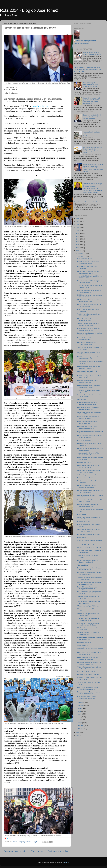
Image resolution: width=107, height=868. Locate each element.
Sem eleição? (82, 400)
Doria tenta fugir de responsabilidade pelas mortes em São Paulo (90, 85)
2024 (78, 224)
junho (80, 714)
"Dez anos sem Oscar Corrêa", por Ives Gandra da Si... (89, 619)
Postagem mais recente (15, 851)
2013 (78, 735)
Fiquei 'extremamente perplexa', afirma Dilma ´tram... (88, 422)
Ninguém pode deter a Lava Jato (88, 675)
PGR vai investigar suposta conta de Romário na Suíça (90, 437)
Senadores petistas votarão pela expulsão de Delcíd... (88, 263)
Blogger (67, 862)
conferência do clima (40, 106)
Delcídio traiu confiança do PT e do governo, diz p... (89, 444)
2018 (78, 242)
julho (79, 711)
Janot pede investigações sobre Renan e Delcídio (88, 372)
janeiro (80, 729)
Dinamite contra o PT (84, 463)
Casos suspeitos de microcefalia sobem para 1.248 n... (88, 454)
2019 (78, 239)
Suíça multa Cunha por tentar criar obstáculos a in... (89, 518)
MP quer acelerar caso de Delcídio (89, 534)
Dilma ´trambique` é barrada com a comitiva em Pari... (89, 305)
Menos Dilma (82, 537)
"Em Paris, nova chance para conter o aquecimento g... (90, 552)
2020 (78, 236)
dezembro (81, 253)
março (80, 723)
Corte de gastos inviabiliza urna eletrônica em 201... (88, 381)
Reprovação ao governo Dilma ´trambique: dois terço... (87, 688)
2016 (78, 248)
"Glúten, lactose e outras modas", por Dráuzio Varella (92, 53)
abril (79, 720)
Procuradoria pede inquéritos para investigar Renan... (89, 367)
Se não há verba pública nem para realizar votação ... (89, 282)
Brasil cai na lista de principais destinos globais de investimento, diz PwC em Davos (93, 150)
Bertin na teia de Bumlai (85, 478)
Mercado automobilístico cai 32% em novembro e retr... (90, 291)
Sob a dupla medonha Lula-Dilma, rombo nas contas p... (89, 471)
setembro (81, 705)
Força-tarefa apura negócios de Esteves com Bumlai (88, 561)
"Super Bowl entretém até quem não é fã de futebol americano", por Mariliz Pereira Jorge (91, 101)
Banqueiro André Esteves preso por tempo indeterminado (89, 693)
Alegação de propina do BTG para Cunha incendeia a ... (89, 530)
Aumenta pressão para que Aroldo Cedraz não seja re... (89, 353)
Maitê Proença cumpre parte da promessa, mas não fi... (88, 358)
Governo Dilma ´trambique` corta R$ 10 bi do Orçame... (90, 501)
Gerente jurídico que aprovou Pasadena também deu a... (87, 403)
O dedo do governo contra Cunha (88, 475)
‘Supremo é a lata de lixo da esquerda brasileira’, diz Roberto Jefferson (92, 117)
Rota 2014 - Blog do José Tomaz (29, 10)
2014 (78, 732)
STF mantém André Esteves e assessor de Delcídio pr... (87, 698)
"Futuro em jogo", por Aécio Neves (89, 606)
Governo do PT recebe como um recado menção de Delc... (88, 624)
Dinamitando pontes (84, 642)
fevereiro (81, 726)
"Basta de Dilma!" (83, 565)
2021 (78, 233)
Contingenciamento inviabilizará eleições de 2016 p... (88, 408)
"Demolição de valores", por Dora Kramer (87, 202)
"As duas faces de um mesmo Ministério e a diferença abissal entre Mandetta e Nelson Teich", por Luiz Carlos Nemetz (93, 168)
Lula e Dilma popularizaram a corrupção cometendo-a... (87, 588)
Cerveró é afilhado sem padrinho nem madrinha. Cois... (90, 277)
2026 (78, 218)
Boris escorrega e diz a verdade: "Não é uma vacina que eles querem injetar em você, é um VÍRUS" (87, 69)
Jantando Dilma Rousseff (86, 545)
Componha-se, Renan (85, 259)
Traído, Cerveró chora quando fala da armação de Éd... (90, 315)
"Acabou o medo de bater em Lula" (89, 548)
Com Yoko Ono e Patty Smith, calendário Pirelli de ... (87, 427)
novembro (81, 256)
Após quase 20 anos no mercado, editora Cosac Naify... (89, 272)
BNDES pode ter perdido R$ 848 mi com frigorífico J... (89, 654)
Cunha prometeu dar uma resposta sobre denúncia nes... (89, 583)
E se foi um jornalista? (85, 441)
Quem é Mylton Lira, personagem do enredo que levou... (90, 541)
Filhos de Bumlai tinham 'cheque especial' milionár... (88, 339)
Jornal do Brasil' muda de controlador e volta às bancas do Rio (93, 134)
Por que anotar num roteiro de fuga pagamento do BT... (89, 569)
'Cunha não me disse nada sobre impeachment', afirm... (88, 301)
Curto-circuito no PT (84, 645)
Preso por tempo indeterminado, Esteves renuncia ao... (88, 658)
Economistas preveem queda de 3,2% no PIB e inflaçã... (90, 491)
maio (80, 717)
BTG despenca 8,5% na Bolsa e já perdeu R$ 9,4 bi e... (89, 329)
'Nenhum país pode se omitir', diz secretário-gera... (88, 634)
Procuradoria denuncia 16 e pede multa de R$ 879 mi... (88, 386)
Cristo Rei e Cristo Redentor (87, 672)
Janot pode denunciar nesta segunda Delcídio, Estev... (90, 578)
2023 (78, 227)
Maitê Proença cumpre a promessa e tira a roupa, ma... (90, 296)
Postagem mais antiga (58, 851)
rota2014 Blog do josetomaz (86, 41)
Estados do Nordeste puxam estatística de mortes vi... (87, 486)
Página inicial (37, 851)
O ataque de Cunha (84, 522)
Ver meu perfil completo (81, 44)
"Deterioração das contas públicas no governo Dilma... (90, 286)
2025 (78, 221)
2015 (78, 251)
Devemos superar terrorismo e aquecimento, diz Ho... (87, 505)
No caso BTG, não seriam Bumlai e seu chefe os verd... (89, 574)
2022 (78, 230)
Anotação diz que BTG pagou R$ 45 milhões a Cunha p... (89, 663)
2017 (78, 245)
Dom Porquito (82, 514)
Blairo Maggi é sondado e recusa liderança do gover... (88, 320)
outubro (80, 702)
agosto (80, 708)
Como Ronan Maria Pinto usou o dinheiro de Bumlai (88, 466)
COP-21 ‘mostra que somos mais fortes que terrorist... (88, 418)
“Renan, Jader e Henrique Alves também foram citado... (88, 324)
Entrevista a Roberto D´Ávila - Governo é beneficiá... (87, 343)
